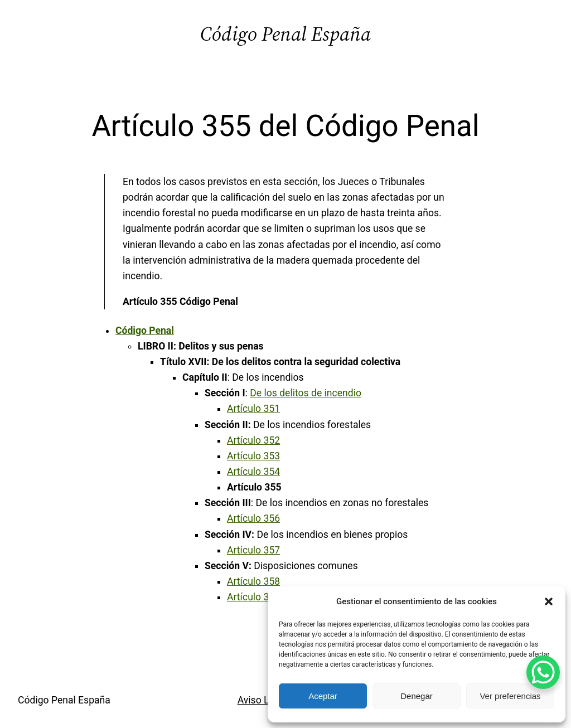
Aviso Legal (263, 700)
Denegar (417, 696)
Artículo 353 (253, 456)
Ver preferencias (510, 696)
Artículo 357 (253, 550)
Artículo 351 (253, 409)
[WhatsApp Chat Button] (543, 672)
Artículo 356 (253, 518)
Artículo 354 (253, 472)
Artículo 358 (253, 581)
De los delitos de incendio (306, 393)
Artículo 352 (253, 440)
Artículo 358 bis (261, 597)
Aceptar (323, 696)
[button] (549, 601)
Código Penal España (285, 34)
